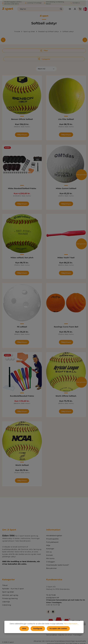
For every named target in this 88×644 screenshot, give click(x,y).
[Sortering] (46, 69)
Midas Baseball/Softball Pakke (22, 188)
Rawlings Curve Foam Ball (66, 327)
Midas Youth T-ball (66, 258)
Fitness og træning (10, 598)
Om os (49, 552)
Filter (44, 50)
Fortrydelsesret (52, 542)
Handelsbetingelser (54, 535)
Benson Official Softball (22, 119)
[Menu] (70, 9)
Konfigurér (38, 629)
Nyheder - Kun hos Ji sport (13, 588)
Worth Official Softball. (66, 396)
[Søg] (61, 9)
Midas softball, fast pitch (22, 258)
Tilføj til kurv (22, 135)
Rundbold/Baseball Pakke (22, 396)
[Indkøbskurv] (80, 9)
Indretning (7, 605)
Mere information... (71, 624)
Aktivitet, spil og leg (10, 595)
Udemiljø (6, 602)
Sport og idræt (8, 592)
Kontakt (49, 555)
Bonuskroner (51, 568)
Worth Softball (22, 465)
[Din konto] (75, 9)
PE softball (22, 327)
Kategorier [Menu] (44, 59)
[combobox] (38, 9)
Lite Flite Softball (66, 119)
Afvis (25, 629)
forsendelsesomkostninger (65, 641)
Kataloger (50, 549)
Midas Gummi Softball (66, 188)
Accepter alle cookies (58, 629)
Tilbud (5, 585)
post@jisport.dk (53, 597)
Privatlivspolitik (52, 539)
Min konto (50, 558)
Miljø (48, 545)
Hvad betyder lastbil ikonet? (58, 565)
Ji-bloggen (51, 562)
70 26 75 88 (51, 595)
